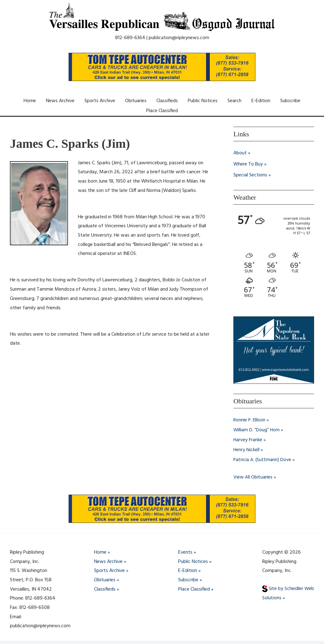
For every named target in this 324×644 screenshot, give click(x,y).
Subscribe (290, 101)
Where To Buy (248, 164)
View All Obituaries (253, 477)
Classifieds (167, 101)
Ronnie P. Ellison (250, 420)
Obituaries (136, 101)
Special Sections (250, 175)
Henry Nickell (247, 450)
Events (185, 552)
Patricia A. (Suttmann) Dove (263, 460)
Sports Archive (100, 101)
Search (234, 101)
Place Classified (162, 111)
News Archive (60, 101)
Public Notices (203, 101)
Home (30, 101)
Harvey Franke (248, 440)
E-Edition (261, 101)
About (240, 153)
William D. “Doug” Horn (257, 430)
